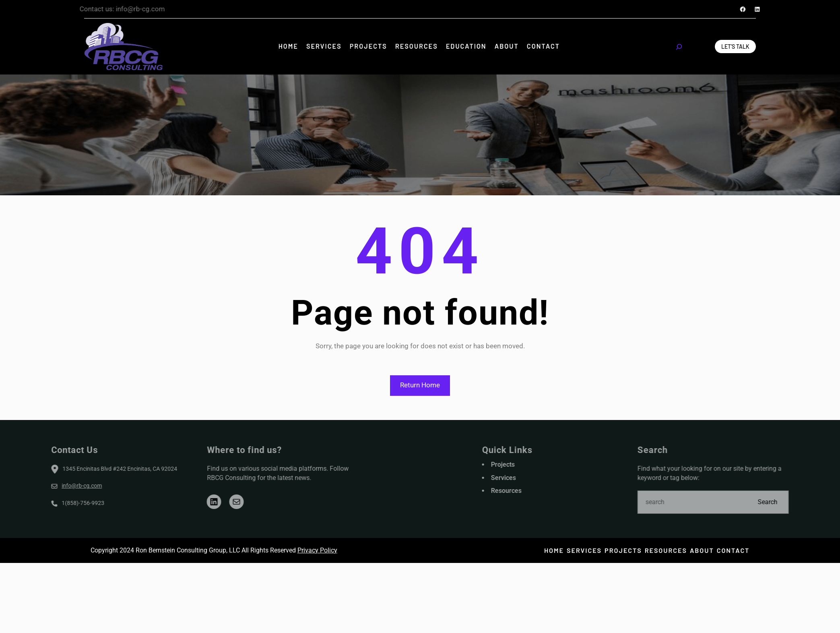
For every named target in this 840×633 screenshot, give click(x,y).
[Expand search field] (679, 47)
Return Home (420, 385)
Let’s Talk (735, 47)
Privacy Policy (317, 550)
